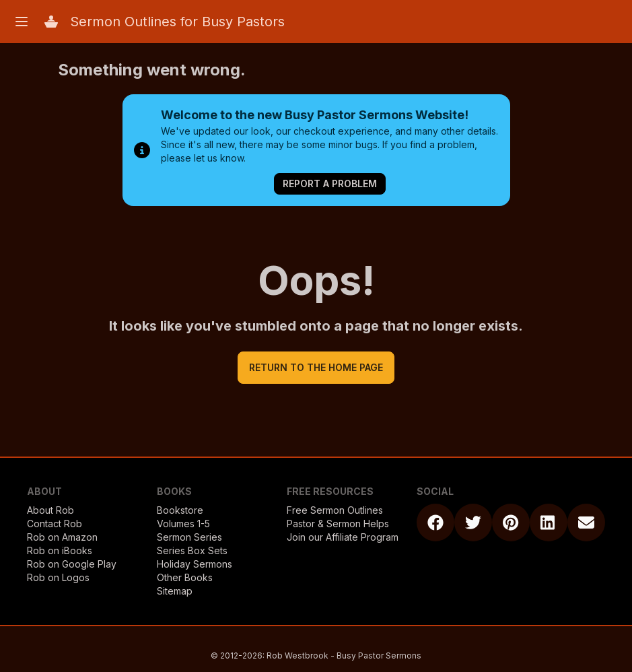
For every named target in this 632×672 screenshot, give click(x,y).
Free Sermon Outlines (335, 510)
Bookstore (180, 510)
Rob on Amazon (62, 537)
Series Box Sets (192, 550)
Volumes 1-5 (183, 524)
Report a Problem (330, 183)
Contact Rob (55, 524)
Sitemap (175, 591)
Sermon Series (189, 537)
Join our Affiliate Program (343, 537)
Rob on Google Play (72, 564)
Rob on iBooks (60, 550)
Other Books (185, 577)
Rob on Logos (58, 577)
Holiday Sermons (195, 564)
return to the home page (316, 367)
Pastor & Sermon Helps (338, 524)
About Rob (50, 510)
